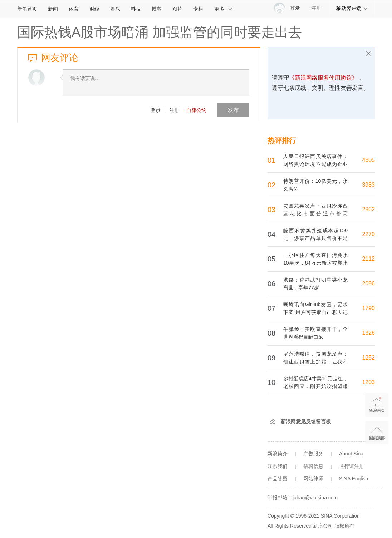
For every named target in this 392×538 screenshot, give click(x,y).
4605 (368, 160)
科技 (136, 9)
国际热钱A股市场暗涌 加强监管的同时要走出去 (160, 32)
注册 (316, 8)
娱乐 (115, 9)
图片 (177, 9)
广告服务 (313, 454)
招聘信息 (313, 466)
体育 (74, 9)
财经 (94, 9)
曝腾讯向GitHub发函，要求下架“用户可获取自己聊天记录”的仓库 (315, 312)
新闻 (53, 9)
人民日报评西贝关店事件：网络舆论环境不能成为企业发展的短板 (315, 164)
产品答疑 (278, 479)
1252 (368, 358)
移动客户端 (352, 8)
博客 (157, 9)
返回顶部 (377, 433)
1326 (368, 333)
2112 (368, 259)
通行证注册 (352, 466)
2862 (368, 209)
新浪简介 (278, 454)
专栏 (198, 9)
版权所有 (344, 526)
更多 (224, 9)
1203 (368, 382)
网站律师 (313, 479)
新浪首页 (27, 9)
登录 (156, 110)
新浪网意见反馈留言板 (306, 421)
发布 (233, 110)
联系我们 (278, 466)
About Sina (351, 454)
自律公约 (196, 110)
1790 (368, 308)
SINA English (354, 479)
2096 (368, 283)
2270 (368, 234)
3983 (368, 185)
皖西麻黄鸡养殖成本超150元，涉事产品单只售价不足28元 (315, 238)
